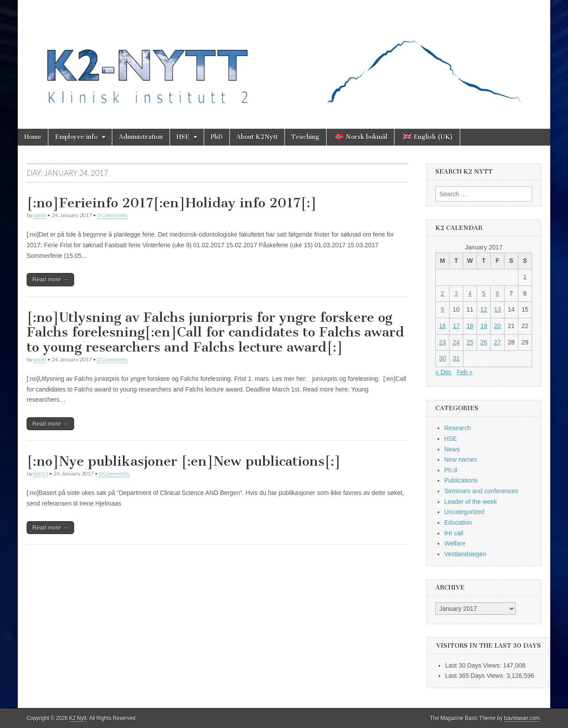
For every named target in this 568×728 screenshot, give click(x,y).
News (452, 449)
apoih (40, 215)
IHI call (454, 533)
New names (461, 459)
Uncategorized (464, 512)
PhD (217, 137)
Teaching (306, 137)
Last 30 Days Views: (474, 665)
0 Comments (112, 215)
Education (458, 522)
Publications (461, 480)
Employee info (76, 137)
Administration (141, 137)
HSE (183, 137)
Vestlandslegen (465, 554)
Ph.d (451, 470)
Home (33, 137)
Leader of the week (471, 502)
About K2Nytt (257, 137)
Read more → (50, 279)
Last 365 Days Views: (476, 676)
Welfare (455, 543)
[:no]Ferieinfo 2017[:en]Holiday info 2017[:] (172, 203)
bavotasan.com (522, 718)
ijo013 (41, 473)
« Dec (444, 372)
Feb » (465, 372)
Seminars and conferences (481, 491)
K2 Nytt (78, 718)
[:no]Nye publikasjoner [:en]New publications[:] (184, 461)
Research (458, 428)
